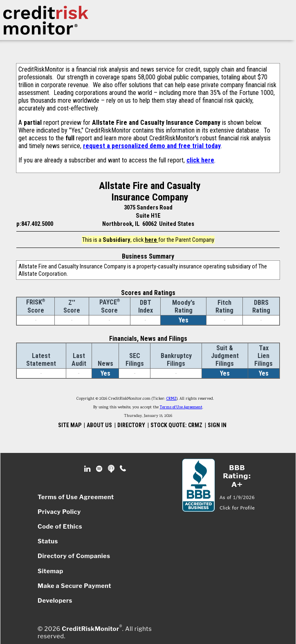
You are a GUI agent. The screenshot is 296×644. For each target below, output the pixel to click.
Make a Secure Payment (74, 586)
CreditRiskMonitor (90, 629)
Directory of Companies (74, 556)
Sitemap (50, 571)
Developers (55, 601)
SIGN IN (217, 425)
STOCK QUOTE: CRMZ (176, 425)
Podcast (112, 469)
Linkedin (88, 469)
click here (200, 160)
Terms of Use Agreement (181, 408)
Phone (123, 469)
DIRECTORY (131, 425)
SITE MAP (70, 425)
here (151, 240)
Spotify (100, 469)
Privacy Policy (59, 512)
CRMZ (172, 399)
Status (48, 541)
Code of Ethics (60, 527)
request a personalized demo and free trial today (152, 146)
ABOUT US (99, 425)
